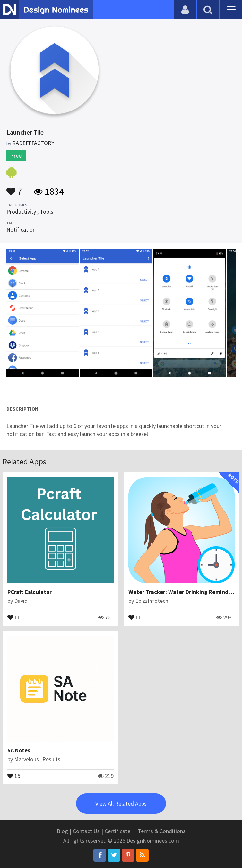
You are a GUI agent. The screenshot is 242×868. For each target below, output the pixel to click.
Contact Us (86, 831)
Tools (47, 212)
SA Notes (19, 750)
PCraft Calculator (30, 592)
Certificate (117, 831)
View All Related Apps (121, 803)
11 (14, 617)
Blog (62, 831)
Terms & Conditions (162, 831)
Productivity (21, 212)
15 (14, 775)
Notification (21, 229)
